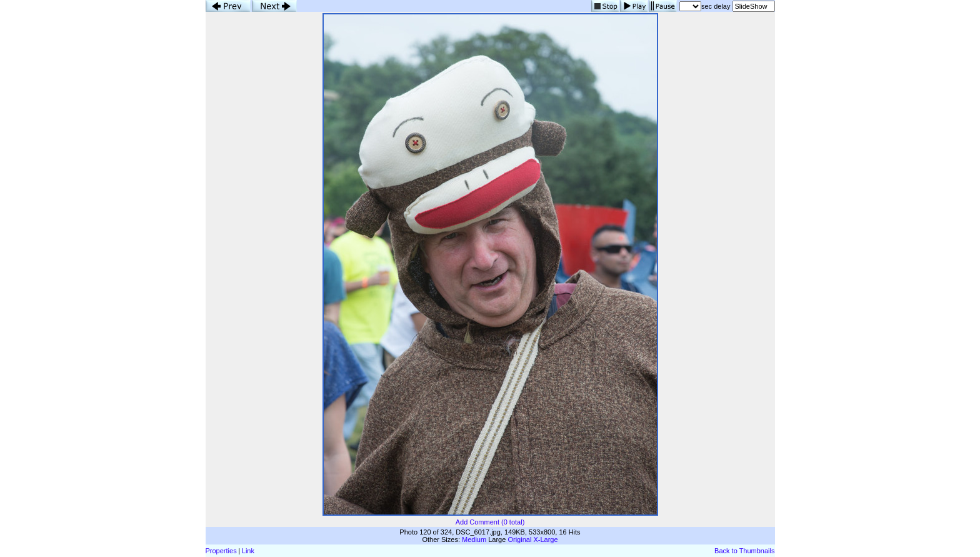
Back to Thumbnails (744, 551)
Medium (474, 539)
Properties (221, 551)
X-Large (545, 539)
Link (248, 551)
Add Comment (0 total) (490, 522)
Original (519, 539)
